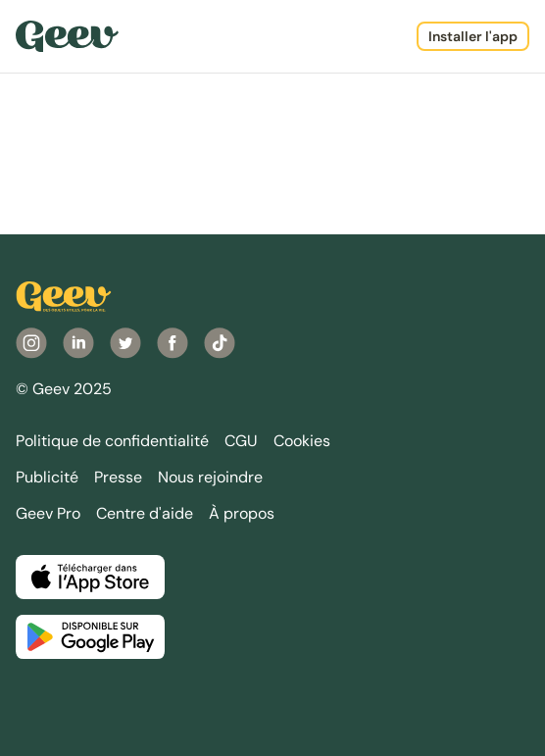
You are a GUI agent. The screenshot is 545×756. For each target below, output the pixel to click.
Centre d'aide (145, 513)
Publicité (47, 477)
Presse (118, 477)
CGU (241, 441)
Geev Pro (48, 513)
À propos (242, 513)
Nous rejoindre (210, 477)
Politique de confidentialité (112, 441)
